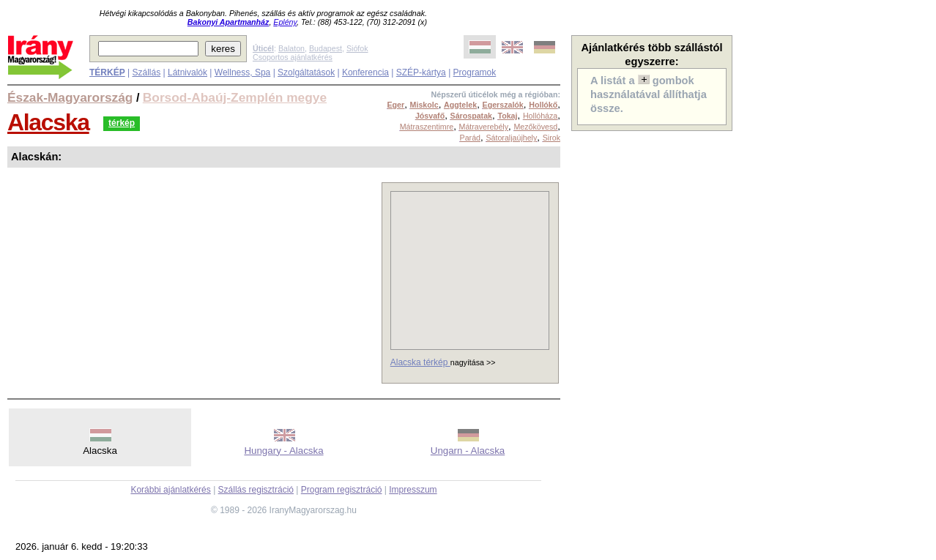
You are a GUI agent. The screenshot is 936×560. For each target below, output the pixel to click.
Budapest (326, 48)
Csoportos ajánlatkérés (293, 57)
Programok (475, 72)
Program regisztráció (342, 490)
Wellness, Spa (242, 72)
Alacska (48, 122)
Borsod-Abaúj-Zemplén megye (235, 97)
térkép (122, 123)
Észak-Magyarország (70, 97)
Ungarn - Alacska (468, 451)
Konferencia (365, 72)
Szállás (146, 72)
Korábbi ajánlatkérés (170, 490)
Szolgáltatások (306, 72)
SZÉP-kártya (421, 72)
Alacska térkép (420, 362)
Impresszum (413, 490)
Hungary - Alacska (283, 451)
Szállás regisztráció (256, 490)
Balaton (291, 48)
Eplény (285, 22)
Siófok (357, 48)
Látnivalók (187, 72)
